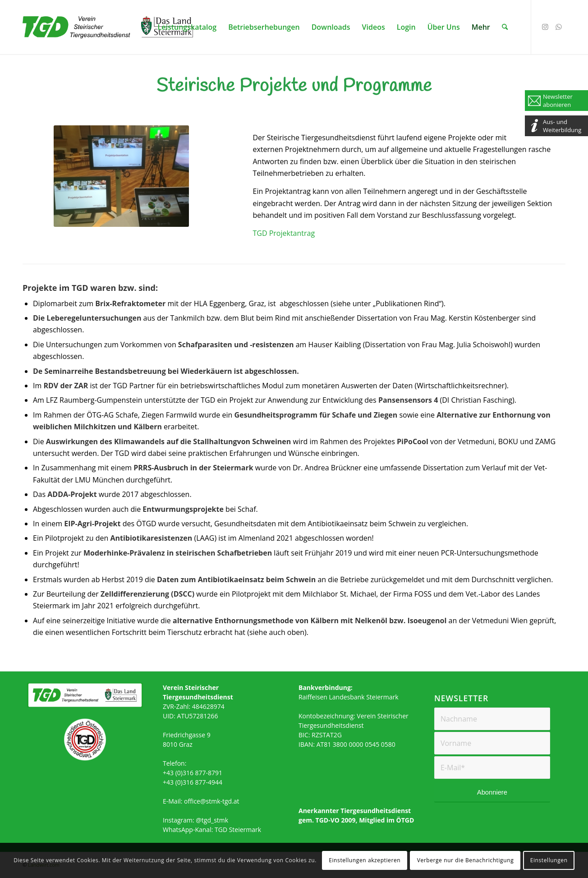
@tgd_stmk (212, 820)
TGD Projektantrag (284, 233)
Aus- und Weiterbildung (562, 126)
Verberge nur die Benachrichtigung (466, 860)
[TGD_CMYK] (108, 33)
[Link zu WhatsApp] (559, 27)
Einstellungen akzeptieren (365, 860)
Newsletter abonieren (558, 101)
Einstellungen (549, 860)
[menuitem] (187, 27)
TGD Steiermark (238, 830)
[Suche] (505, 27)
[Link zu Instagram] (545, 27)
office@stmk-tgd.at (212, 801)
